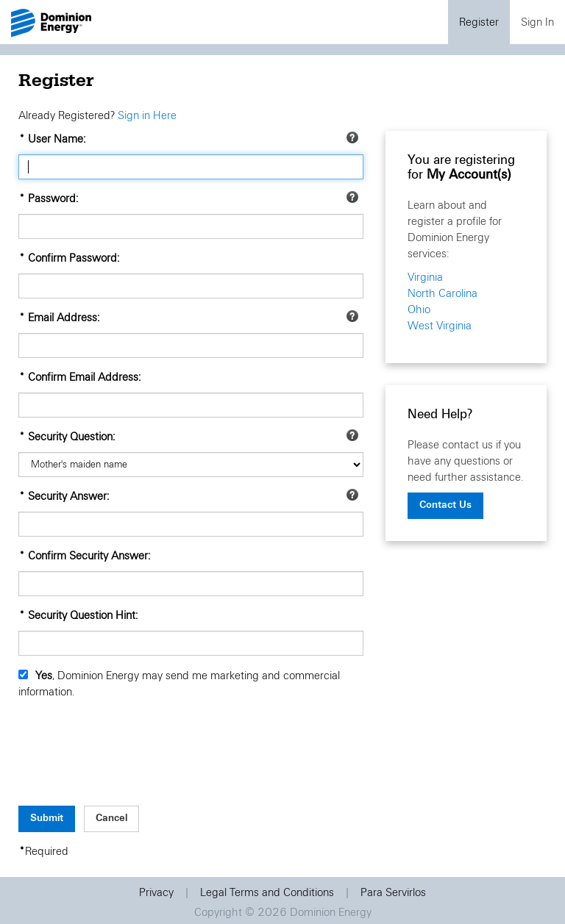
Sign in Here (147, 115)
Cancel (111, 818)
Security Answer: (68, 496)
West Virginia (440, 326)
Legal (267, 892)
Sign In (537, 22)
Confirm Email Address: (84, 377)
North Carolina (443, 293)
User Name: (57, 139)
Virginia (425, 277)
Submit (47, 818)
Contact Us (445, 505)
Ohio (419, 309)
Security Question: (71, 437)
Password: (53, 198)
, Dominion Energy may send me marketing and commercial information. (179, 684)
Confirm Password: (74, 258)
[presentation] (130, 759)
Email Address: (64, 318)
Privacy (156, 892)
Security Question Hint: (83, 615)
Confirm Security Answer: (89, 556)
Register (479, 22)
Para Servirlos (393, 892)
